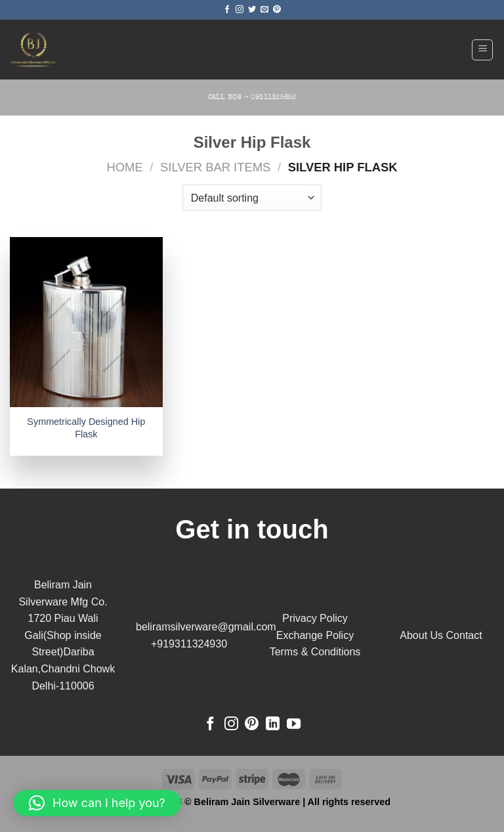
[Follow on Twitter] (252, 10)
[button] (97, 803)
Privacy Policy (315, 618)
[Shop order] (252, 198)
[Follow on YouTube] (294, 725)
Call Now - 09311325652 (252, 98)
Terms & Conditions (315, 652)
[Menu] (482, 50)
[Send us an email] (264, 10)
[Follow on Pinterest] (277, 10)
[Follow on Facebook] (227, 10)
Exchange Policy (315, 635)
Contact (464, 635)
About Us (421, 635)
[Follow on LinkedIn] (273, 725)
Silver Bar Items (215, 167)
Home (124, 167)
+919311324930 (189, 644)
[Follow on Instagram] (240, 10)
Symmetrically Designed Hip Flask (86, 428)
